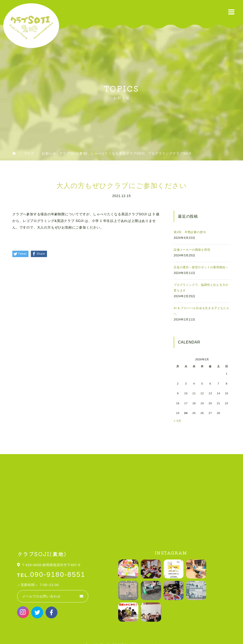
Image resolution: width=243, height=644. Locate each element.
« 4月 (178, 421)
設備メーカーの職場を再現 (192, 250)
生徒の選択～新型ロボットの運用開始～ (201, 267)
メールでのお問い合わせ (41, 596)
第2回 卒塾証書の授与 (190, 232)
